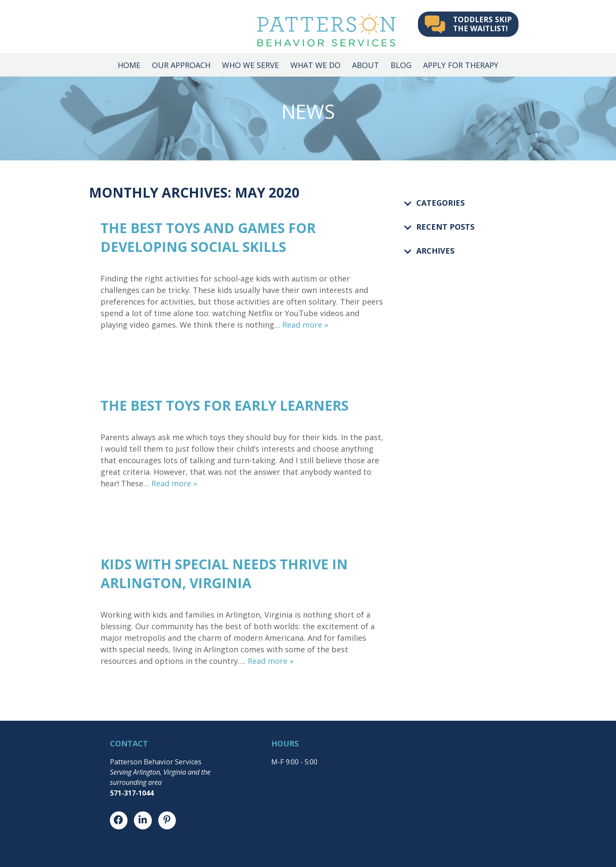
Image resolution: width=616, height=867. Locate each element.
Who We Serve (250, 65)
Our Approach (181, 65)
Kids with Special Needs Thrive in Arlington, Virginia (224, 573)
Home (129, 65)
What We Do (315, 65)
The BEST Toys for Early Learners (225, 405)
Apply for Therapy (461, 65)
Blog (401, 65)
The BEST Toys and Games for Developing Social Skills (208, 237)
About (366, 65)
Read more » (305, 325)
